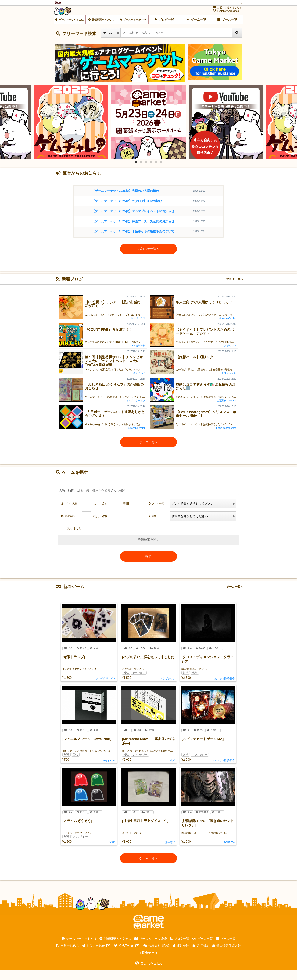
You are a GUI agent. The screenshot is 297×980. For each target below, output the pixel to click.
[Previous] (6, 131)
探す (148, 566)
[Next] (291, 131)
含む (105, 513)
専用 (126, 513)
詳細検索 (144, 549)
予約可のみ (71, 538)
